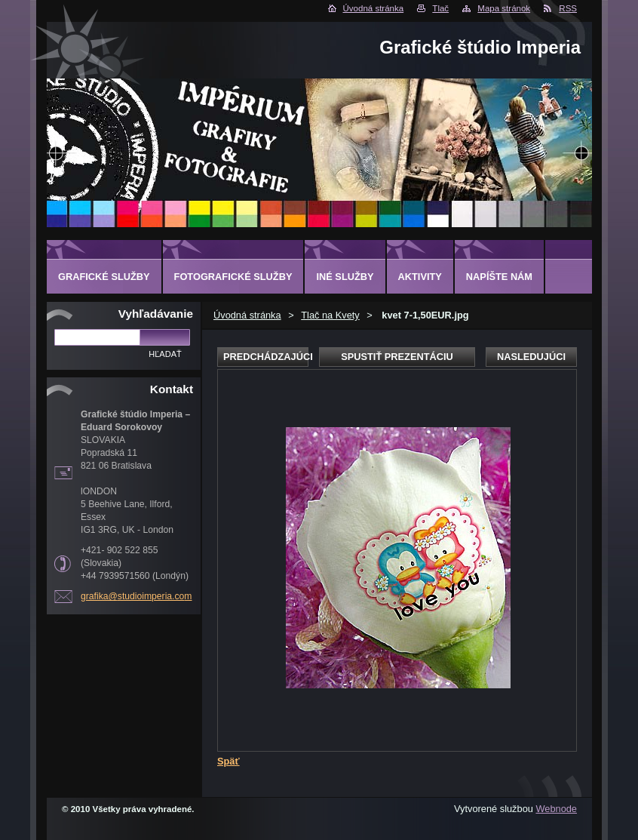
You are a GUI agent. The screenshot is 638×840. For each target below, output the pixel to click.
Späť (229, 761)
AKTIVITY (420, 277)
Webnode (556, 809)
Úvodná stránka (374, 8)
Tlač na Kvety (330, 315)
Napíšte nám (499, 277)
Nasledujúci (531, 357)
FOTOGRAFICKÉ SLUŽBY (233, 277)
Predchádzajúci (266, 357)
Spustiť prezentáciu (397, 357)
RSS (568, 8)
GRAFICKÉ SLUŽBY (104, 277)
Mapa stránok (504, 8)
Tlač (440, 8)
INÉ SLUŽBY (345, 277)
